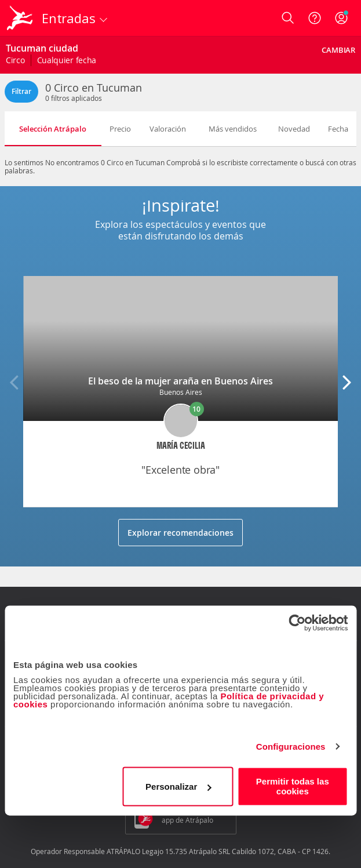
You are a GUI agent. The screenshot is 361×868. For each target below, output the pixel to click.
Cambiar (338, 50)
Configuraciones (291, 747)
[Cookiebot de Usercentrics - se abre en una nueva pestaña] (297, 623)
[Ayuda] (315, 18)
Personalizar (178, 787)
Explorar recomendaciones (180, 533)
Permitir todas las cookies (293, 786)
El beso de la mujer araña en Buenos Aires (180, 381)
